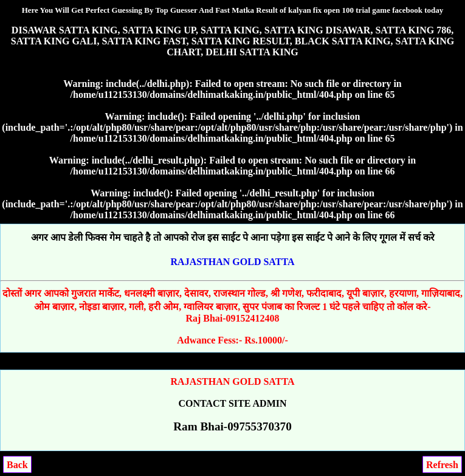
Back (17, 465)
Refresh (442, 465)
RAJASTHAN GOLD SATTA (233, 262)
